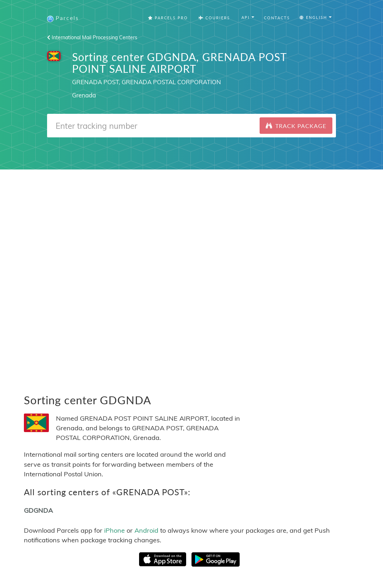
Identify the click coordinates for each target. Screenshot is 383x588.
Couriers (214, 18)
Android (146, 530)
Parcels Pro (168, 18)
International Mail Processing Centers (92, 37)
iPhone (114, 530)
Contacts (277, 18)
